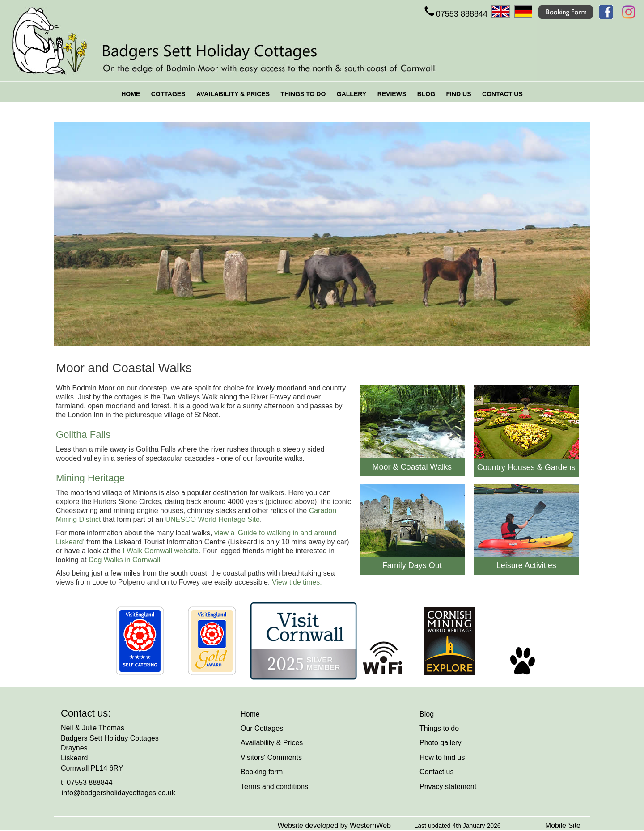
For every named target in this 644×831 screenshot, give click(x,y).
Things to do (439, 728)
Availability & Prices (272, 743)
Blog (427, 714)
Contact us (436, 772)
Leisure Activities (526, 565)
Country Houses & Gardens (526, 467)
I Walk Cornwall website (160, 551)
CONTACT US (502, 94)
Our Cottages (262, 728)
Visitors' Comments (271, 757)
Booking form (262, 772)
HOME (131, 94)
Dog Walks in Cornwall (124, 560)
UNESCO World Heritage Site (213, 519)
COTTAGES (168, 94)
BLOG (426, 94)
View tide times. (297, 582)
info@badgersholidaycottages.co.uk (119, 793)
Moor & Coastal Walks (412, 467)
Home (250, 714)
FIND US (459, 94)
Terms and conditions (274, 786)
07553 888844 (455, 14)
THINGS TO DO (303, 94)
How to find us (442, 757)
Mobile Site (563, 825)
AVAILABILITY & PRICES (233, 94)
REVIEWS (392, 94)
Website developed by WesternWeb (334, 825)
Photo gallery (440, 743)
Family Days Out (412, 565)
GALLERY (352, 94)
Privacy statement (448, 786)
